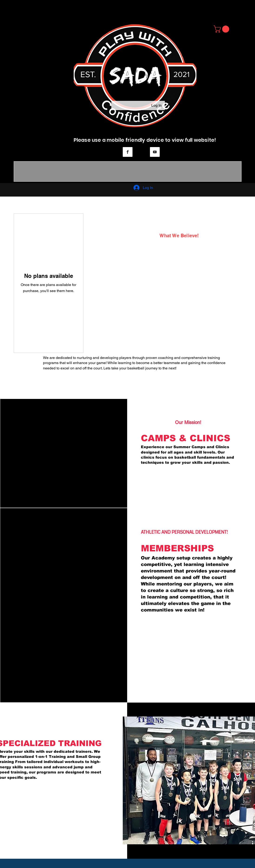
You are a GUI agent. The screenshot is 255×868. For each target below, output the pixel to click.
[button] (222, 29)
